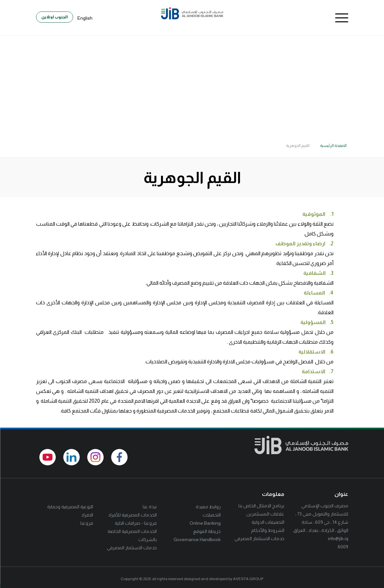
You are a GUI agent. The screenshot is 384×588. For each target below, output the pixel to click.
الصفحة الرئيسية (333, 146)
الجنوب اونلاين (55, 17)
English (85, 18)
